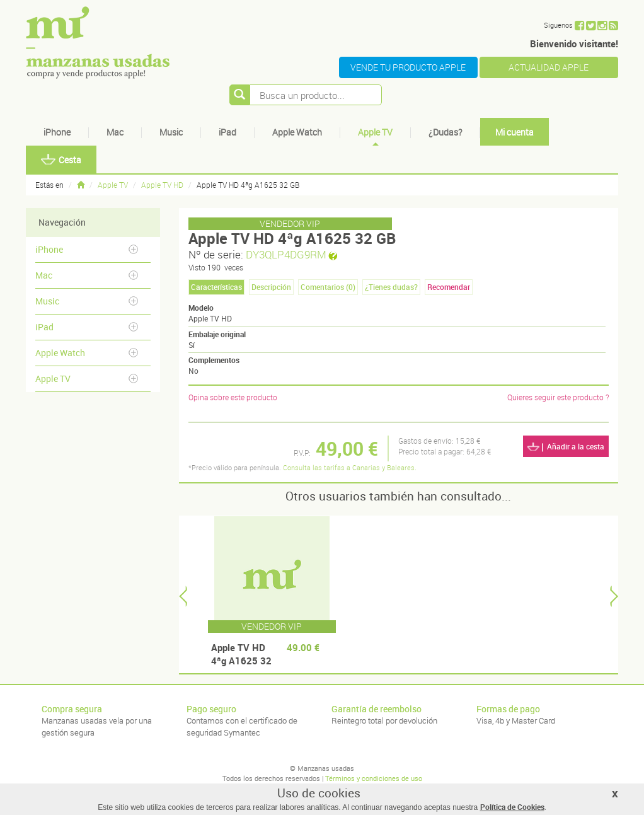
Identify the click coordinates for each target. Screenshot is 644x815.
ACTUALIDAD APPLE (549, 67)
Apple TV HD (162, 185)
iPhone (57, 132)
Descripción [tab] (271, 287)
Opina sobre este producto (233, 397)
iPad (227, 132)
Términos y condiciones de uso (374, 778)
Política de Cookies (512, 807)
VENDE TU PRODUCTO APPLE (408, 67)
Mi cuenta (515, 132)
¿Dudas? (445, 132)
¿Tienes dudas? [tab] (391, 287)
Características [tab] (216, 287)
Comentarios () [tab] (328, 287)
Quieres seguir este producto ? (558, 397)
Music (171, 132)
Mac (115, 132)
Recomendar (449, 287)
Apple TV (375, 132)
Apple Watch (297, 132)
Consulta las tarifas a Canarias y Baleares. (350, 467)
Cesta (61, 160)
